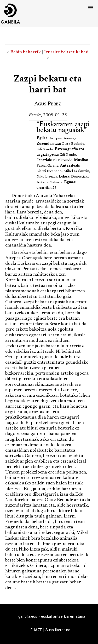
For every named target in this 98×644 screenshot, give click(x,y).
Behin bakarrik (26, 52)
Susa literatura (58, 630)
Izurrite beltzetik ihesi (66, 52)
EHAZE (36, 630)
